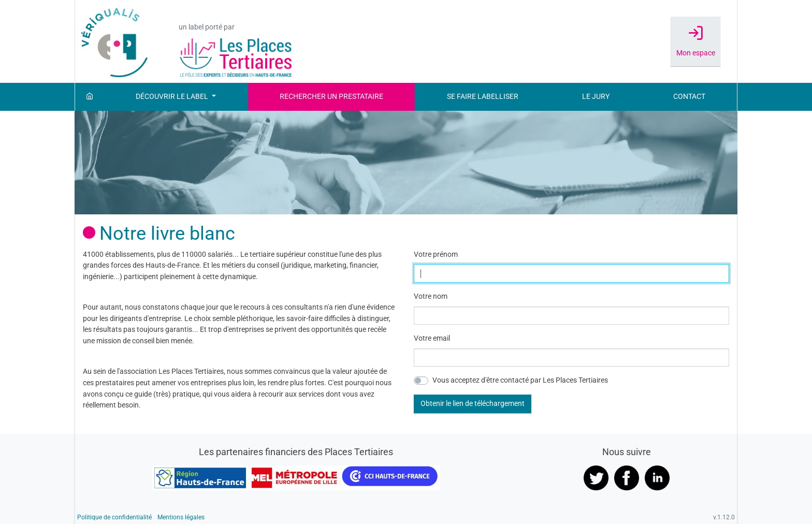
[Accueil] (90, 97)
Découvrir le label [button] (173, 97)
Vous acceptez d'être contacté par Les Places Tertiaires (520, 380)
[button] (473, 404)
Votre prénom (436, 254)
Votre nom (431, 296)
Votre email (432, 338)
